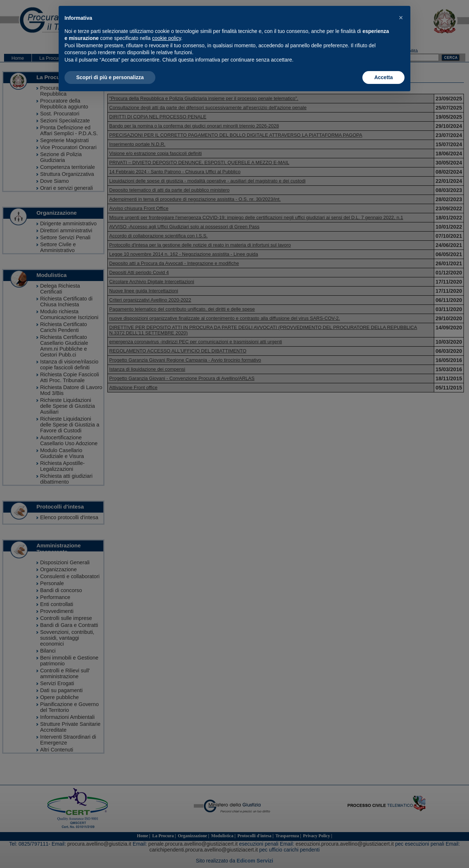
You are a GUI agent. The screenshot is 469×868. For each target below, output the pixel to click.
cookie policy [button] (167, 38)
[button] (401, 18)
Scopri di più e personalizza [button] (110, 77)
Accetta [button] (383, 77)
